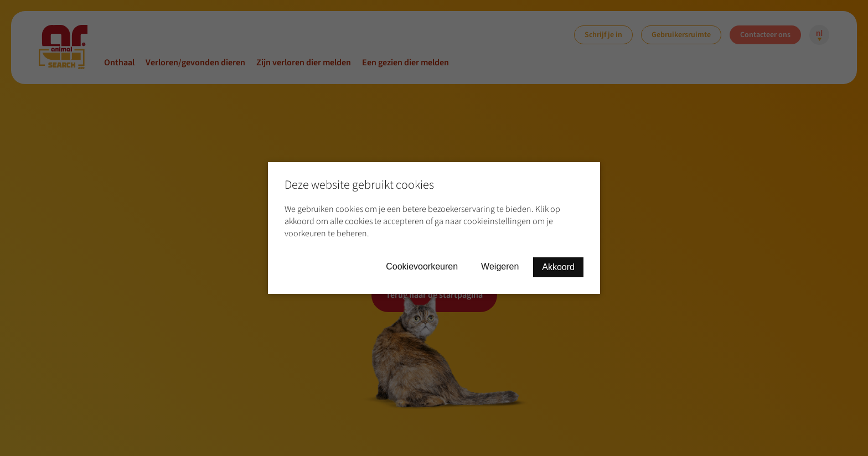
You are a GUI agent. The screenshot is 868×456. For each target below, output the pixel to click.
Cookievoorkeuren (422, 266)
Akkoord (558, 267)
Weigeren (500, 266)
